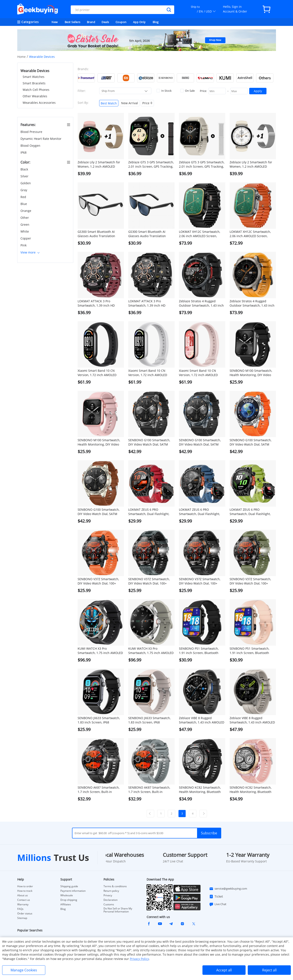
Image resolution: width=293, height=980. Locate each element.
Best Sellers (73, 22)
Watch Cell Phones (36, 90)
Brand (91, 22)
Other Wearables (35, 96)
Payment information (73, 891)
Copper (26, 238)
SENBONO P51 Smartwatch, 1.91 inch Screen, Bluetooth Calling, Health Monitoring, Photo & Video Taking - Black (199, 651)
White (25, 231)
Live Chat (218, 904)
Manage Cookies (24, 970)
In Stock (164, 91)
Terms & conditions (115, 886)
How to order (25, 886)
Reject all (269, 970)
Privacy (108, 895)
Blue (24, 204)
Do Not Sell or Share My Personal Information (118, 910)
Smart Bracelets (34, 83)
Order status (25, 914)
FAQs (20, 909)
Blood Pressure (32, 132)
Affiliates (66, 904)
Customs (109, 904)
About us (23, 895)
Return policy (111, 891)
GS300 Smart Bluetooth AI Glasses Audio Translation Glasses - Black (96, 234)
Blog (156, 22)
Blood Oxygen (31, 146)
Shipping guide (69, 886)
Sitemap (22, 918)
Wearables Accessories (39, 103)
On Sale (187, 91)
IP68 (24, 152)
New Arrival (130, 103)
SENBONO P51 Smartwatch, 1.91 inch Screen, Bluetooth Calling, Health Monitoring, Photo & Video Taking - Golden (251, 651)
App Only (139, 22)
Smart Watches (34, 77)
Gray (24, 190)
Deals (105, 22)
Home (21, 57)
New (55, 22)
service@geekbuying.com (228, 889)
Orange (26, 211)
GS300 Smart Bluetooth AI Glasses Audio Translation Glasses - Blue (147, 234)
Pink (24, 245)
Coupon (121, 22)
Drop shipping (69, 900)
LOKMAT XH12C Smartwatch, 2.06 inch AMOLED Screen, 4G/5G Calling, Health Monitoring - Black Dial (200, 234)
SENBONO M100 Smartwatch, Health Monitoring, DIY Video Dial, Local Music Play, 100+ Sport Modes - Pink (99, 442)
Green (25, 225)
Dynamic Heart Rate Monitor (41, 139)
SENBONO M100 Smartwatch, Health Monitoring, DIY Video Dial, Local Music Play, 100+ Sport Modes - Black (251, 373)
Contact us (24, 900)
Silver (25, 176)
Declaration (110, 900)
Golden (26, 183)
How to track (25, 891)
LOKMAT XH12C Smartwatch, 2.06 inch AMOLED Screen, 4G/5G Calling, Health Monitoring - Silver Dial (250, 234)
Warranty (23, 904)
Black (25, 169)
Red (24, 197)
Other (25, 218)
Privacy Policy (139, 959)
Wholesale (67, 895)
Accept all (224, 970)
